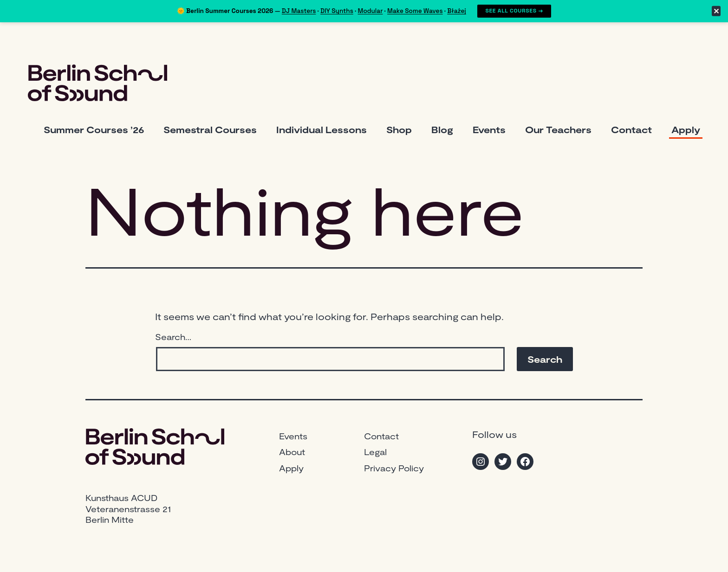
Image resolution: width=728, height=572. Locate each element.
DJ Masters (299, 11)
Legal (375, 452)
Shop (399, 129)
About (292, 452)
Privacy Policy (394, 468)
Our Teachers (558, 129)
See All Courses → (514, 11)
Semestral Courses (210, 129)
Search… (173, 337)
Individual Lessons (322, 129)
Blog (442, 129)
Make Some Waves (415, 11)
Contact (631, 129)
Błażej (457, 11)
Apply (686, 129)
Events (489, 129)
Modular (370, 11)
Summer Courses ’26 (94, 129)
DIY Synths (337, 11)
